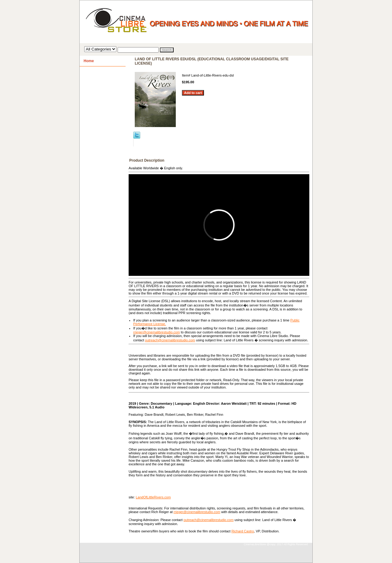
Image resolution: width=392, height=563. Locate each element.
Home (89, 61)
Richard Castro (243, 531)
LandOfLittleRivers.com (153, 497)
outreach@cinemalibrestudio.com (170, 340)
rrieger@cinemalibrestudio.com (156, 332)
